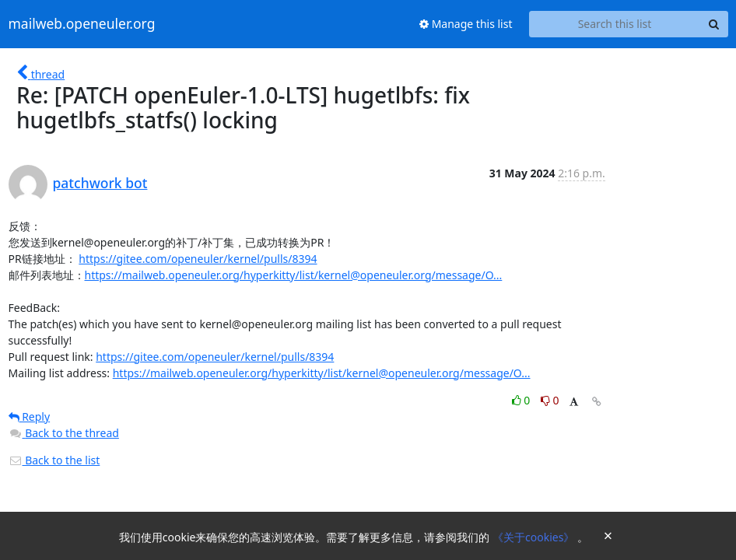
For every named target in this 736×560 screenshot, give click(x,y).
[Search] (714, 24)
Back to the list (54, 460)
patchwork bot (100, 183)
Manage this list (466, 24)
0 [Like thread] (522, 400)
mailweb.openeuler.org (82, 24)
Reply (30, 416)
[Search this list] (615, 24)
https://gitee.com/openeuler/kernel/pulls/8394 (198, 259)
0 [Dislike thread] (550, 400)
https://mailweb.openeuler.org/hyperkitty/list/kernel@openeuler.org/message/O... (294, 275)
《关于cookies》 (535, 537)
